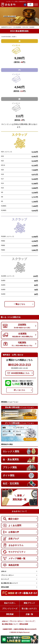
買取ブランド (29, 603)
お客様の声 (11, 532)
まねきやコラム (13, 545)
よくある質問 (12, 525)
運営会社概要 (5, 587)
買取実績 (10, 614)
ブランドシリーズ (10, 609)
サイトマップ (5, 579)
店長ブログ (11, 539)
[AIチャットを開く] (25, 5)
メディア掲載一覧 (14, 558)
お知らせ (4, 571)
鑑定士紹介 (11, 519)
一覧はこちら (19, 304)
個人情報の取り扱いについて (9, 583)
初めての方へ (10, 603)
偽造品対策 (11, 565)
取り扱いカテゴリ (29, 609)
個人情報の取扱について (10, 624)
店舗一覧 (29, 614)
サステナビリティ (14, 552)
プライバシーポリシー (8, 575)
